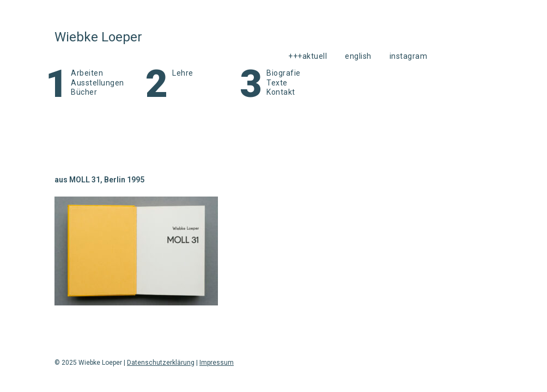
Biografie (284, 73)
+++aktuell (308, 56)
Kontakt (281, 92)
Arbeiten (87, 73)
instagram (409, 56)
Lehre (183, 73)
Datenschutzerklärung (161, 363)
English (358, 56)
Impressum (217, 363)
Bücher (84, 92)
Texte (277, 83)
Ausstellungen (98, 83)
